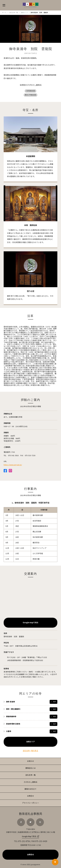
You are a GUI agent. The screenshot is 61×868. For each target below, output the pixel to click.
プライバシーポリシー (31, 803)
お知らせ (31, 761)
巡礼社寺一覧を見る (30, 751)
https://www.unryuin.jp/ (13, 465)
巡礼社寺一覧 (31, 775)
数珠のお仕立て (30, 789)
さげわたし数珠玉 (31, 782)
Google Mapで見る (29, 837)
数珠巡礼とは (31, 768)
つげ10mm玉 (30, 91)
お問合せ (31, 796)
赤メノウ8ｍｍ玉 (30, 95)
